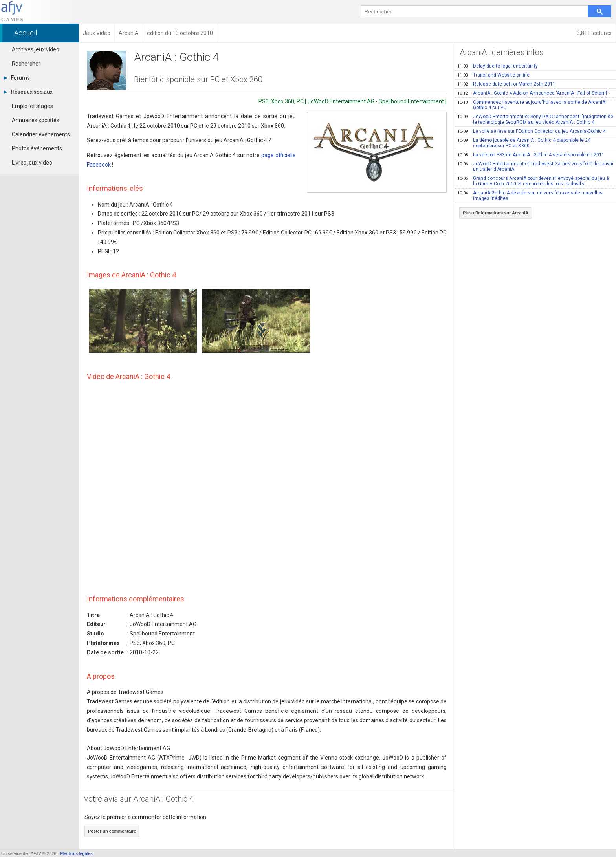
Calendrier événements (41, 134)
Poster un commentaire (112, 831)
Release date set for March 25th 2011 (506, 84)
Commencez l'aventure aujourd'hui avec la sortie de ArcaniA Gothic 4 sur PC (531, 105)
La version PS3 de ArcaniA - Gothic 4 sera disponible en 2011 (531, 155)
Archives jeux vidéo (36, 49)
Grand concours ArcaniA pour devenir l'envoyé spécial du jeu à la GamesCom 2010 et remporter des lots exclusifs (533, 181)
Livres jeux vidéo (32, 163)
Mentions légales (76, 853)
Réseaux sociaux (28, 92)
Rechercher (26, 64)
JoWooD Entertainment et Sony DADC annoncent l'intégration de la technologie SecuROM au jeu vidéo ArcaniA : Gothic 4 (535, 119)
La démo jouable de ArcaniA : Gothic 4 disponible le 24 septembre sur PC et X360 (524, 143)
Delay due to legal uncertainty (498, 66)
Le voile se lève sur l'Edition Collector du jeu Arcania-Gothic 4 (532, 131)
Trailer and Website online (493, 75)
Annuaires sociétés (36, 120)
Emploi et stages (32, 106)
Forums (17, 78)
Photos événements (37, 148)
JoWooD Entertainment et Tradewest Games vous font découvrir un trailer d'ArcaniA (535, 167)
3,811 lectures (594, 33)
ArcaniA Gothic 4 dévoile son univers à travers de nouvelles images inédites (530, 196)
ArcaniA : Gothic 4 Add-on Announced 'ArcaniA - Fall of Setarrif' (533, 93)
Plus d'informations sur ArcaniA (496, 213)
